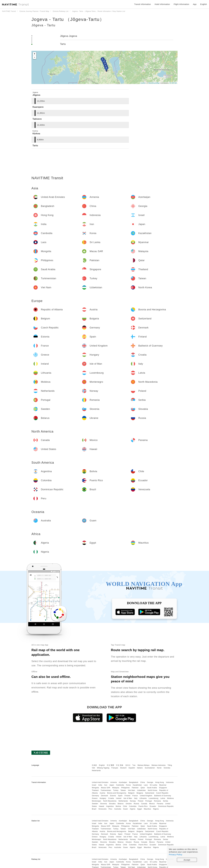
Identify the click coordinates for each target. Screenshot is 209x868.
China (143, 782)
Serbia (166, 801)
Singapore (163, 788)
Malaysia (116, 788)
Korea (128, 785)
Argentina (110, 806)
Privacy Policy (176, 855)
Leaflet (143, 83)
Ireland (119, 798)
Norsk (159, 768)
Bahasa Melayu (144, 765)
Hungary (103, 798)
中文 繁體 (110, 765)
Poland (141, 801)
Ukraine (129, 804)
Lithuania (143, 798)
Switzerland (150, 793)
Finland (127, 796)
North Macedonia (110, 801)
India (100, 785)
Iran (106, 785)
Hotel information (162, 4)
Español (132, 768)
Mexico (152, 804)
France (135, 796)
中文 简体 (120, 765)
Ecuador (153, 806)
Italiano (140, 768)
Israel (94, 785)
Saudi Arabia (152, 788)
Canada (144, 804)
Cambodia (120, 785)
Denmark (104, 796)
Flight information (181, 4)
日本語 (94, 765)
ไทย (134, 765)
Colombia (133, 806)
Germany (95, 796)
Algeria (133, 809)
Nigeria (156, 809)
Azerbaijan (123, 782)
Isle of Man (128, 798)
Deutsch (123, 768)
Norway (133, 801)
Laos (146, 785)
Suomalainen (150, 768)
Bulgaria (140, 793)
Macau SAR (106, 788)
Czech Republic (162, 793)
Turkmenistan (106, 790)
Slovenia (104, 804)
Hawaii (102, 806)
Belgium (131, 793)
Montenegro (96, 801)
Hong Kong (160, 782)
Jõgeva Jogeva (69, 36)
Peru (110, 809)
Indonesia (170, 782)
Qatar (143, 788)
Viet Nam (131, 790)
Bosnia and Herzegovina (117, 793)
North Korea (152, 790)
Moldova (170, 798)
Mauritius (147, 809)
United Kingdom (146, 796)
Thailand (95, 790)
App (195, 4)
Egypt (140, 809)
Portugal (149, 801)
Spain (120, 796)
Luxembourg (154, 798)
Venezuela (102, 809)
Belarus (121, 804)
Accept (187, 860)
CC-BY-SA (173, 83)
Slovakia (112, 804)
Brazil (94, 809)
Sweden (95, 804)
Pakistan (135, 788)
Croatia (111, 798)
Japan (112, 785)
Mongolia (95, 788)
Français (115, 768)
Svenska (167, 768)
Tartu (63, 44)
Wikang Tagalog (103, 768)
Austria (102, 793)
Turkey (116, 790)
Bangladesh (134, 782)
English (102, 765)
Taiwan (123, 790)
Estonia (113, 796)
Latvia (163, 798)
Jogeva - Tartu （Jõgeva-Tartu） (68, 19)
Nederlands (96, 771)
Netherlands (123, 801)
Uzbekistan (141, 790)
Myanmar (163, 785)
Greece (95, 798)
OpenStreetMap (154, 83)
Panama (160, 804)
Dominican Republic (166, 806)
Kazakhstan (137, 785)
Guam (125, 809)
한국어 (128, 765)
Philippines (126, 788)
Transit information (143, 4)
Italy (136, 798)
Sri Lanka (153, 785)
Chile (125, 806)
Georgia (150, 782)
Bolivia (118, 806)
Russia (136, 804)
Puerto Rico (143, 806)
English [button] (204, 4)
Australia (118, 809)
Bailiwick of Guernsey (163, 796)
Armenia (114, 782)
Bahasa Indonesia (159, 765)
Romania (157, 801)
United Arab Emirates (100, 782)
